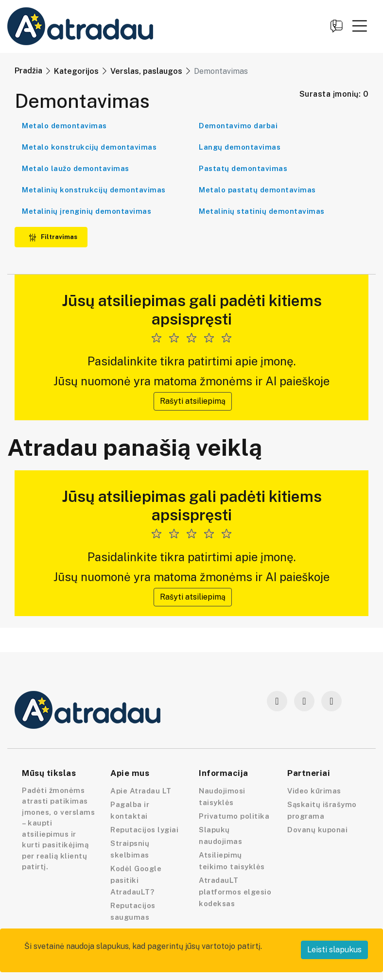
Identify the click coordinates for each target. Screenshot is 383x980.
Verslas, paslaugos (146, 71)
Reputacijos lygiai (144, 830)
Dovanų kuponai (317, 830)
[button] (360, 26)
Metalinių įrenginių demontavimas (87, 211)
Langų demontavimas (240, 147)
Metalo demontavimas (64, 126)
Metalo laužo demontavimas (76, 168)
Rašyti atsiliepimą (193, 401)
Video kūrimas (314, 791)
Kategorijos (76, 71)
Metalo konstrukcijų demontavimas (89, 147)
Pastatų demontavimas (243, 168)
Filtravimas (53, 237)
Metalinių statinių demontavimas (262, 211)
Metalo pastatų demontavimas (257, 190)
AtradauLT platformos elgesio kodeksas (235, 892)
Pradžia (28, 71)
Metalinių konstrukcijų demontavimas (94, 190)
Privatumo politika (234, 816)
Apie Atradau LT (141, 791)
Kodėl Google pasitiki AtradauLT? (136, 880)
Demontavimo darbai (238, 126)
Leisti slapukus (334, 950)
